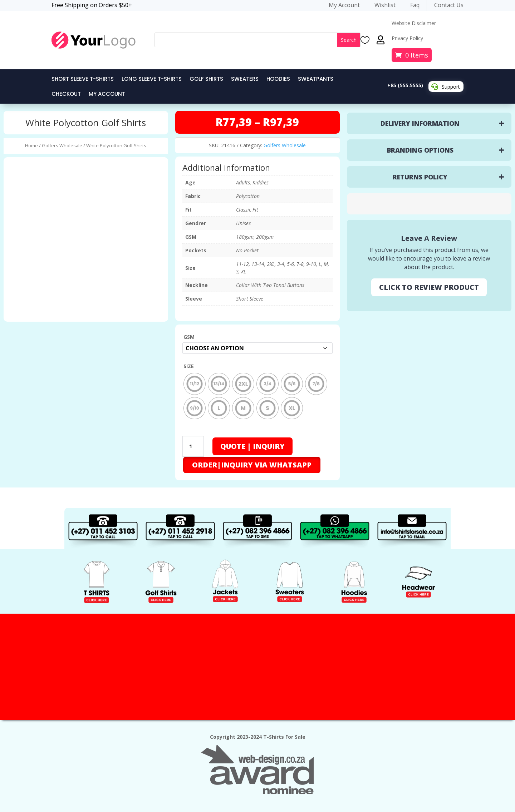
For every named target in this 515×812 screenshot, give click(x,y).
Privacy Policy (407, 39)
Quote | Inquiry (252, 444)
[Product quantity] (193, 445)
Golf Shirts (206, 80)
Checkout (66, 95)
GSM (189, 337)
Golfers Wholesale (62, 145)
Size (189, 364)
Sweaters (245, 80)
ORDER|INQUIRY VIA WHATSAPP (252, 463)
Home (31, 145)
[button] (251, 462)
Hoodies (278, 80)
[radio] (195, 382)
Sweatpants (316, 80)
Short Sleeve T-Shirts (83, 80)
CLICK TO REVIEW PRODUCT (429, 287)
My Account (107, 95)
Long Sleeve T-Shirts (152, 80)
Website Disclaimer (414, 24)
